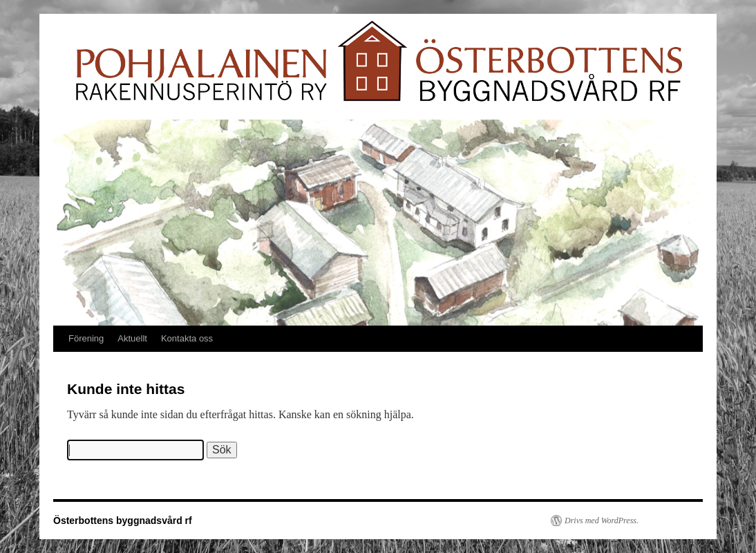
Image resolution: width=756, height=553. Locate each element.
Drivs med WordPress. (602, 521)
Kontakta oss (187, 338)
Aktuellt (132, 338)
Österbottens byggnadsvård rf (123, 521)
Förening (86, 338)
